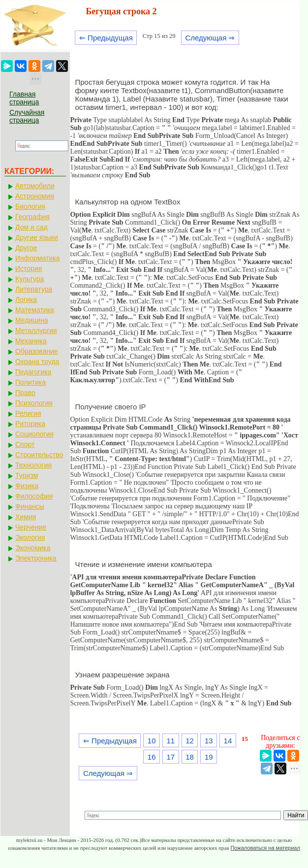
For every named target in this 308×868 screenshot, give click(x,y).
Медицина (32, 320)
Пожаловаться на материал (265, 848)
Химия (26, 517)
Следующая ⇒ (210, 38)
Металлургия (36, 331)
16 (152, 757)
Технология (33, 465)
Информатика (37, 258)
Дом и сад (31, 227)
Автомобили (35, 186)
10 (152, 741)
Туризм (27, 475)
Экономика (33, 548)
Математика (35, 310)
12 (190, 741)
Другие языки (37, 237)
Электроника (36, 558)
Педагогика (33, 372)
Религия (28, 413)
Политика (31, 382)
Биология (30, 206)
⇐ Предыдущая (106, 38)
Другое (26, 248)
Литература (34, 289)
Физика (27, 486)
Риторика (30, 424)
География (32, 217)
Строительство (39, 455)
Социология (34, 434)
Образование (37, 351)
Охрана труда (37, 362)
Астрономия (35, 196)
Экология (30, 537)
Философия (34, 496)
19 (209, 757)
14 (228, 741)
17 (171, 757)
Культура (30, 279)
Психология (34, 403)
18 (190, 757)
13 (209, 741)
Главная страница (24, 98)
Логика (26, 300)
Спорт (25, 444)
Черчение (31, 527)
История (29, 268)
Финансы (30, 506)
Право (25, 393)
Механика (31, 341)
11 (171, 741)
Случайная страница (27, 116)
